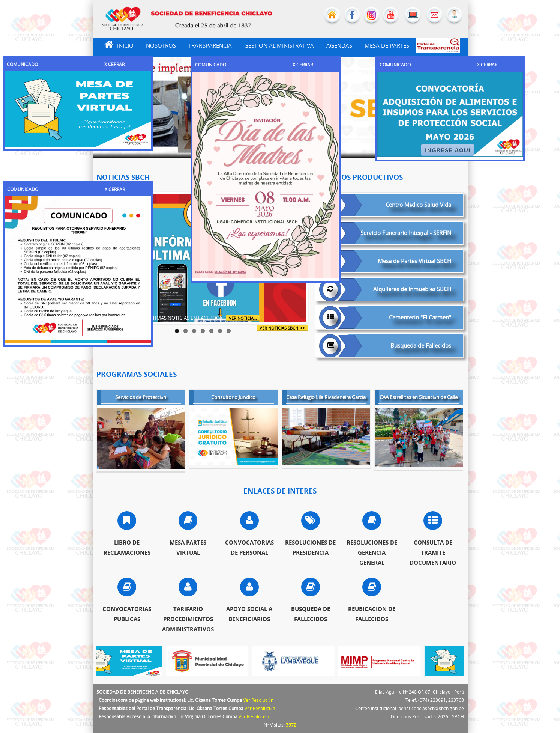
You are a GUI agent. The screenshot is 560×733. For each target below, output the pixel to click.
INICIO (115, 44)
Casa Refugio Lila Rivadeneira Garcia (326, 398)
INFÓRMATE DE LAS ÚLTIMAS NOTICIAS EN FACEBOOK (164, 318)
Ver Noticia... (243, 318)
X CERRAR (114, 64)
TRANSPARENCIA (210, 45)
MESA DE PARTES (387, 45)
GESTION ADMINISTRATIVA (279, 45)
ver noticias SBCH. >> (282, 328)
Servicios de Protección (141, 398)
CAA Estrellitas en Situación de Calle (419, 398)
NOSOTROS (161, 45)
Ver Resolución (258, 700)
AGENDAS (339, 45)
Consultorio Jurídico (233, 398)
